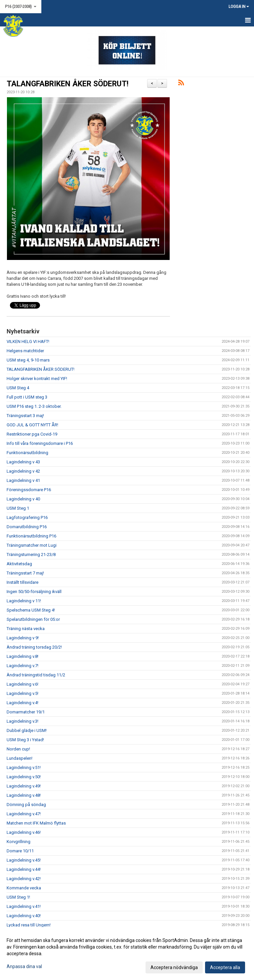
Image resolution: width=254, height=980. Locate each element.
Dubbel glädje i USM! (27, 730)
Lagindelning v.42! (24, 879)
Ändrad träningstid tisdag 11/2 (36, 675)
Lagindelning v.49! (24, 786)
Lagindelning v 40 (23, 499)
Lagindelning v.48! (24, 795)
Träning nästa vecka (26, 629)
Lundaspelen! (20, 758)
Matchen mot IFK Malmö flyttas (36, 823)
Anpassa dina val (24, 966)
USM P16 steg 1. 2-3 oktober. (34, 406)
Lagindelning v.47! (24, 814)
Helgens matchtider (25, 351)
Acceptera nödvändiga (174, 967)
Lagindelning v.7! (22, 666)
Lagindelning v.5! (22, 693)
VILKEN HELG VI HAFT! (28, 341)
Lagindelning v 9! (23, 638)
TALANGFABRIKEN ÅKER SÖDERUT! (67, 84)
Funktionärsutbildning (27, 453)
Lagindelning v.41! (24, 906)
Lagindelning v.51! (24, 767)
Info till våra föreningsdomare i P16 (40, 443)
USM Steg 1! (18, 897)
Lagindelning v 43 (23, 462)
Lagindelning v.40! (24, 916)
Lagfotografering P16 (27, 517)
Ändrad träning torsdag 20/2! (34, 647)
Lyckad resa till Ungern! (29, 925)
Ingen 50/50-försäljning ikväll (34, 592)
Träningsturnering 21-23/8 (31, 554)
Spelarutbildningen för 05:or (33, 619)
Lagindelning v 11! (24, 601)
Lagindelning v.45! (24, 860)
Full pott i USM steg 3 (27, 397)
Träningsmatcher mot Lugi (32, 545)
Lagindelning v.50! (24, 777)
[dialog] (127, 954)
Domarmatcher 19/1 (26, 712)
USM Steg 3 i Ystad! (25, 740)
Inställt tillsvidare (22, 582)
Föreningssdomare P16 (29, 490)
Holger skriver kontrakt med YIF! (37, 379)
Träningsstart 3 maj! (25, 416)
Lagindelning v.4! (22, 703)
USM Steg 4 (18, 388)
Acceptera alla (225, 967)
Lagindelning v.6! (22, 684)
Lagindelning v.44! (24, 869)
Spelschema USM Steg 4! (31, 610)
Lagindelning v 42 (23, 471)
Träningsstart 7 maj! (25, 573)
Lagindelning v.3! (22, 721)
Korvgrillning (19, 842)
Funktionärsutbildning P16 (31, 536)
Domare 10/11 (20, 851)
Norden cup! (18, 749)
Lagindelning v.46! (24, 832)
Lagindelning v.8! (22, 656)
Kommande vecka (24, 888)
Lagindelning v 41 (23, 480)
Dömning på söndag (26, 805)
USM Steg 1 (18, 508)
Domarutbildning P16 (27, 527)
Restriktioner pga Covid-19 (32, 434)
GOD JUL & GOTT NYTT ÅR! (32, 425)
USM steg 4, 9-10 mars (28, 360)
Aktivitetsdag (19, 564)
